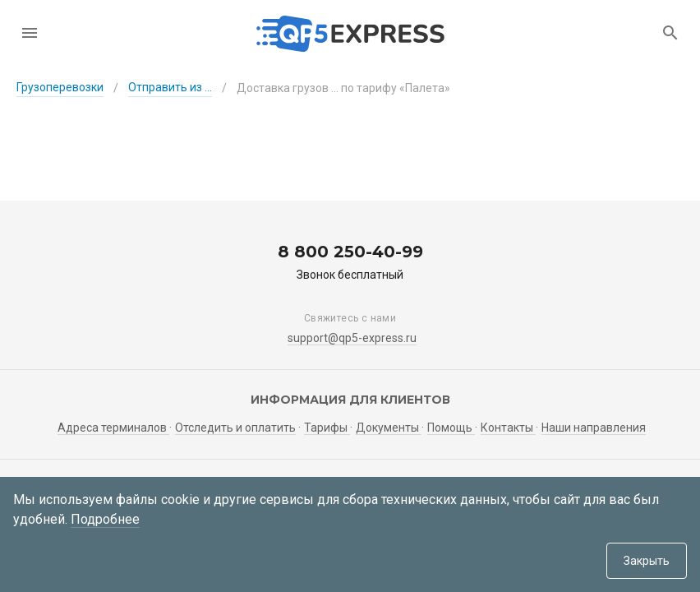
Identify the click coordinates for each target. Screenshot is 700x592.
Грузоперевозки (60, 87)
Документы (389, 428)
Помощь (451, 428)
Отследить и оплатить (235, 428)
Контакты (508, 428)
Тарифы (327, 428)
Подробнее (105, 519)
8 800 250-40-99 (350, 252)
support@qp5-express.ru (352, 338)
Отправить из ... (170, 87)
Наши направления (594, 428)
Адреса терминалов (113, 428)
